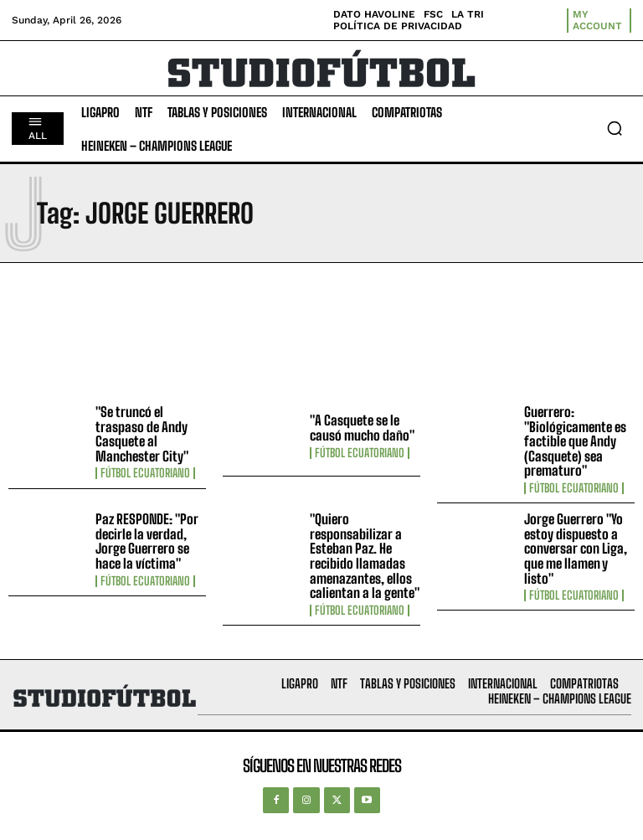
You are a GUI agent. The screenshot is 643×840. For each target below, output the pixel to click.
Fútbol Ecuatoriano (145, 473)
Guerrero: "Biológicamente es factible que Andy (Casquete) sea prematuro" (575, 441)
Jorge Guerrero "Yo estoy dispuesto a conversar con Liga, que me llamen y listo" (576, 548)
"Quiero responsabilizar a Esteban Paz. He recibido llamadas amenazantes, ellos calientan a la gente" (365, 556)
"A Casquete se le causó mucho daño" (362, 428)
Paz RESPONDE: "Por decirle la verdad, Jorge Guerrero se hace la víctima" (147, 541)
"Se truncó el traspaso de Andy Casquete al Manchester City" (142, 434)
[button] (615, 128)
